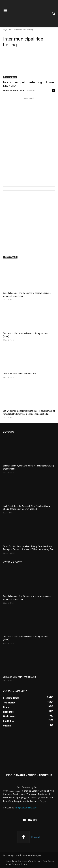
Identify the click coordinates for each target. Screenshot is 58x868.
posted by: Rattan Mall (13, 90)
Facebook (36, 837)
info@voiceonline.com (26, 808)
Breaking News (10, 77)
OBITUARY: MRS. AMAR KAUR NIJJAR (19, 374)
